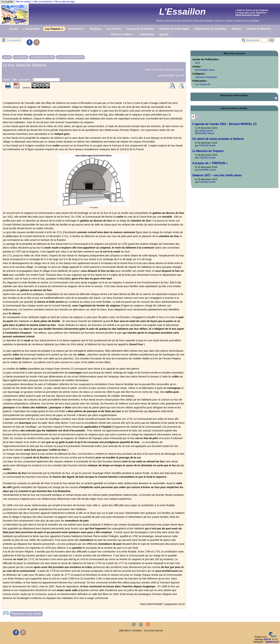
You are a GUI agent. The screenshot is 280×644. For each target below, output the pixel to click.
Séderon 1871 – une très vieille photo (217, 175)
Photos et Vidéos (123, 34)
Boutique (96, 29)
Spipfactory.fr (272, 642)
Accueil (14, 29)
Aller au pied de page (64, 2)
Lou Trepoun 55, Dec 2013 (70, 57)
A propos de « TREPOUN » (210, 163)
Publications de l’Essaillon (211, 29)
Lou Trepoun (54, 29)
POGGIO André (207, 145)
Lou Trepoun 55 (203, 84)
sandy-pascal (206, 131)
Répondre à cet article (26, 614)
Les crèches (114, 29)
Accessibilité (7, 2)
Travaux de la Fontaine (140, 29)
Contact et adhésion (259, 29)
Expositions (147, 34)
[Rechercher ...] (254, 40)
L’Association (32, 29)
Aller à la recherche (43, 2)
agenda (164, 34)
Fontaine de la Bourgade (174, 29)
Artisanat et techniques (206, 77)
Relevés (236, 29)
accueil (7, 57)
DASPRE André (207, 170)
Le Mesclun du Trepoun (208, 151)
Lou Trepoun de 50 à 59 (42, 57)
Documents (77, 29)
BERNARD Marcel (205, 133)
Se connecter (13, 40)
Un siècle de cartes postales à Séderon (218, 139)
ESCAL (268, 639)
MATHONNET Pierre (172, 76)
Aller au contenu (23, 2)
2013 (198, 63)
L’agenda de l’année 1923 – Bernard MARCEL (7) (225, 124)
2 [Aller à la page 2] (197, 117)
